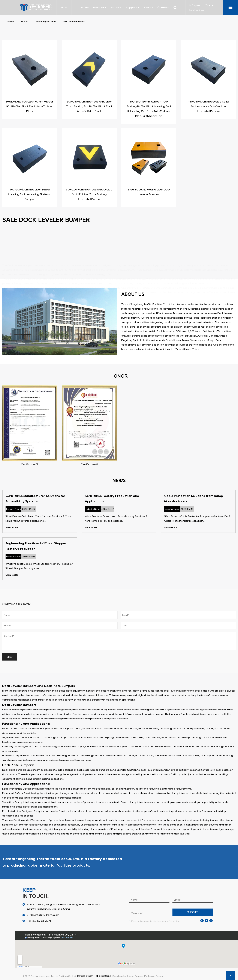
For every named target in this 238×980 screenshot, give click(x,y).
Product (24, 22)
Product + (100, 7)
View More (12, 527)
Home (85, 7)
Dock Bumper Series (45, 22)
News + (148, 7)
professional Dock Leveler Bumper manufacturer (171, 313)
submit (193, 912)
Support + (133, 7)
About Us (224, 862)
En (64, 7)
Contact (163, 7)
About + (116, 7)
